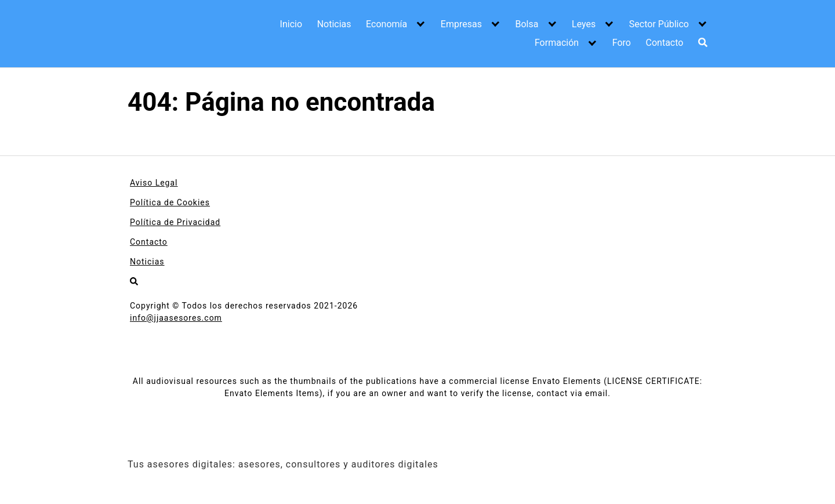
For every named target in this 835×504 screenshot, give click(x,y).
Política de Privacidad (175, 222)
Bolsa (527, 24)
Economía (386, 24)
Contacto (665, 43)
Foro (622, 43)
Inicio (291, 24)
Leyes (584, 24)
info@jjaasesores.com (176, 318)
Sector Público (659, 24)
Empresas (461, 24)
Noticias (334, 24)
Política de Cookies (170, 202)
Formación (557, 43)
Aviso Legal (154, 183)
